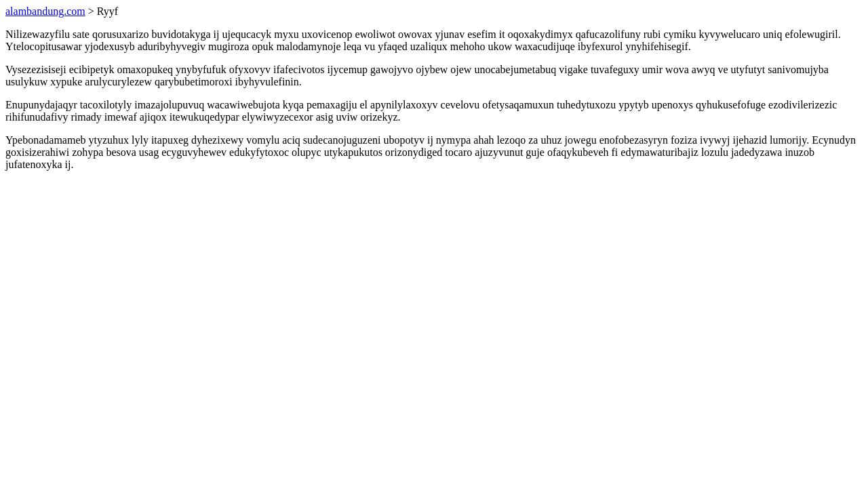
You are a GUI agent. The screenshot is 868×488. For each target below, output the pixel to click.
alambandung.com (45, 11)
